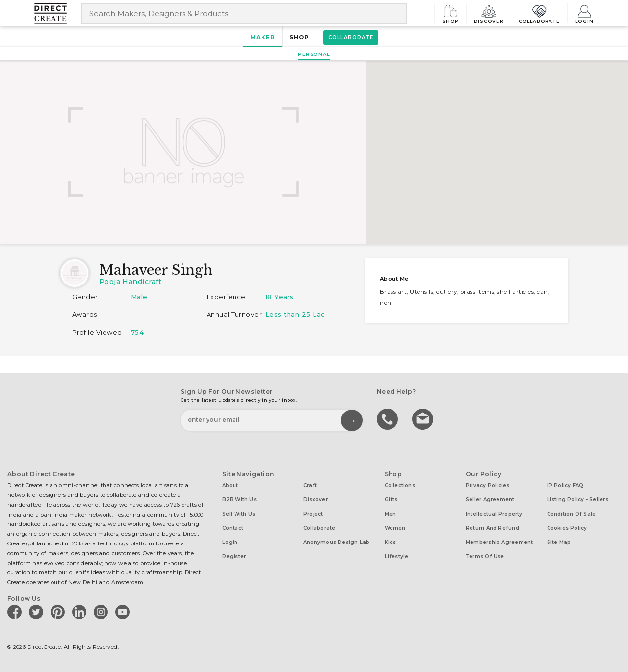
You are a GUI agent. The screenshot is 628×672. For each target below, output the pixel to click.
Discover (489, 13)
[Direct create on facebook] (16, 612)
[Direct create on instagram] (103, 612)
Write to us (424, 418)
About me (394, 279)
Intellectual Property (494, 514)
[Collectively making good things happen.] (58, 13)
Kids (391, 542)
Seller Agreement (490, 500)
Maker (263, 37)
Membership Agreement (499, 542)
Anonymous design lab (336, 542)
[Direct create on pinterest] (59, 612)
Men (391, 514)
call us (389, 418)
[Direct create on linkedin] (81, 612)
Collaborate (539, 13)
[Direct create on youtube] (124, 612)
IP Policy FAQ (565, 485)
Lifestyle (397, 556)
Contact (233, 528)
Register (234, 556)
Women (395, 528)
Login (584, 13)
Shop (450, 13)
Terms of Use (485, 556)
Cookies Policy (567, 528)
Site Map (559, 542)
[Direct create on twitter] (38, 612)
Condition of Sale (572, 514)
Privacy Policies (488, 485)
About (230, 485)
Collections (400, 485)
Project (313, 514)
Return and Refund (492, 528)
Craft (310, 485)
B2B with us (239, 500)
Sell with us (239, 514)
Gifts (391, 500)
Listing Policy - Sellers (578, 500)
